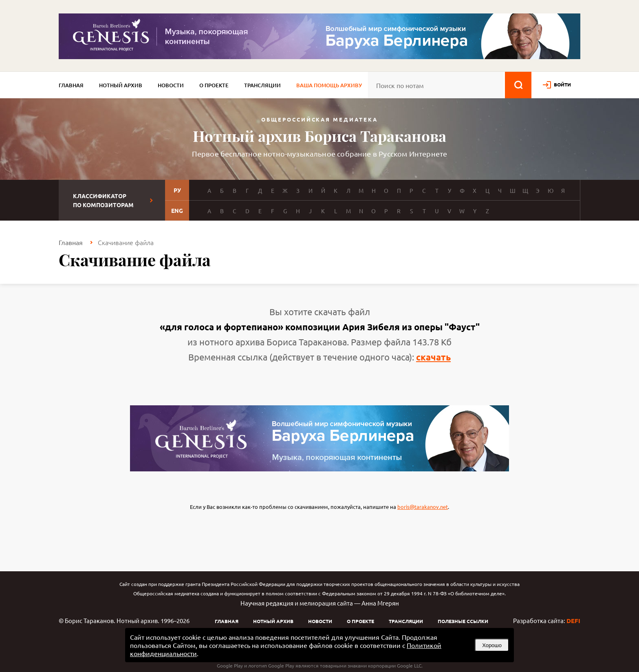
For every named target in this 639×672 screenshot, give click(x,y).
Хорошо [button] (492, 645)
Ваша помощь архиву (329, 85)
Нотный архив (121, 85)
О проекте (214, 85)
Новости (171, 85)
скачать (433, 357)
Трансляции (262, 85)
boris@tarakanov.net (423, 507)
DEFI (573, 621)
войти (562, 84)
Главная (71, 85)
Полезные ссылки (463, 621)
